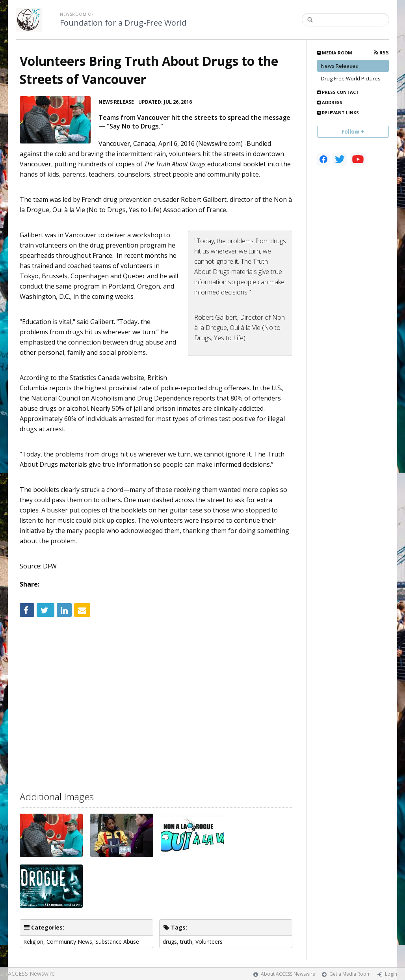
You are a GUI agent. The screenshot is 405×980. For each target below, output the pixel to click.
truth (186, 942)
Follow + (353, 131)
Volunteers (209, 942)
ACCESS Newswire (31, 973)
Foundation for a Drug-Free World (123, 23)
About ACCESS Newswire (288, 974)
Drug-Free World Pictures (351, 78)
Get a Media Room (350, 974)
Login (391, 974)
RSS (382, 53)
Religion (33, 942)
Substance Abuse (117, 942)
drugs (170, 942)
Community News (69, 942)
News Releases (340, 66)
